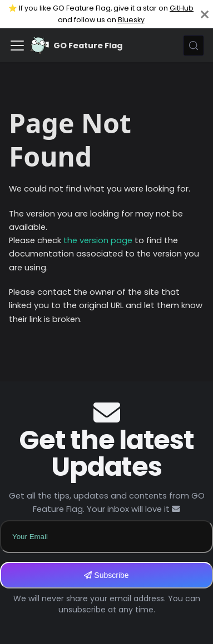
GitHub (182, 8)
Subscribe (106, 575)
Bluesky (131, 20)
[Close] (205, 14)
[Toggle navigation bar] (17, 46)
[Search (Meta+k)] (194, 46)
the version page (98, 240)
